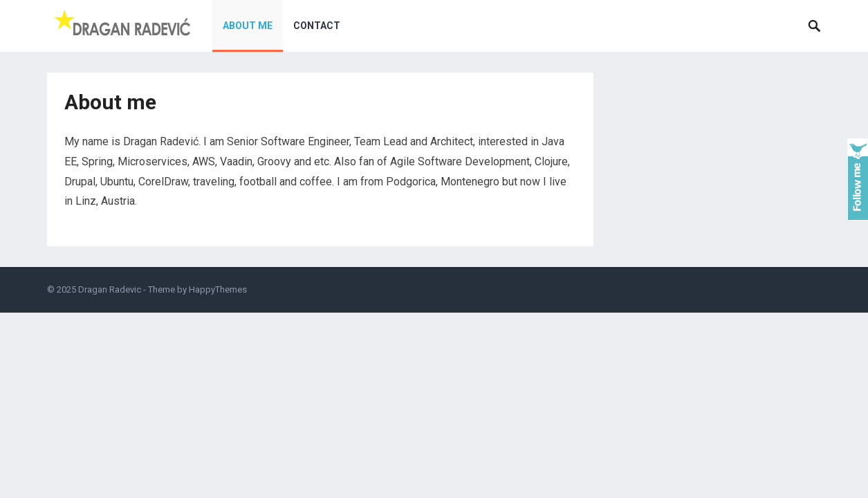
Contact (317, 26)
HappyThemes (218, 289)
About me (248, 26)
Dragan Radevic (110, 289)
